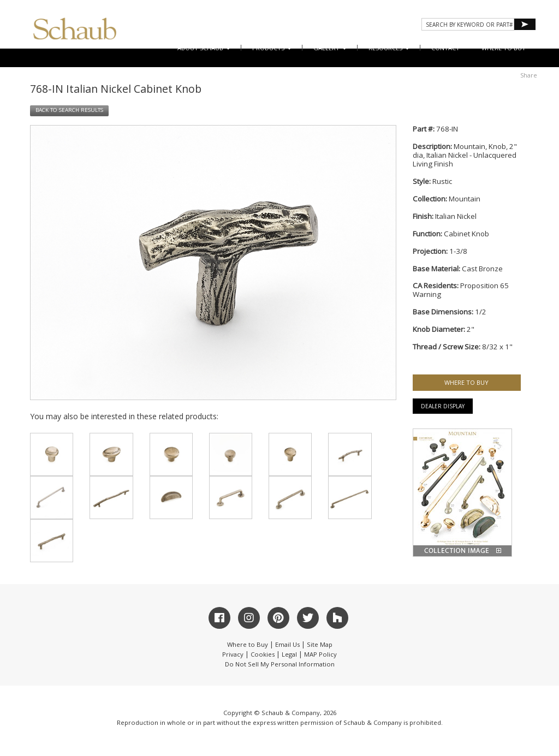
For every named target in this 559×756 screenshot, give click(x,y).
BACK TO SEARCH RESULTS (69, 110)
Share (529, 75)
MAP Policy (320, 654)
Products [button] (272, 48)
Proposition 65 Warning (461, 290)
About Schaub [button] (204, 48)
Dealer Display (443, 406)
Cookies (263, 654)
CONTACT (445, 48)
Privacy (233, 654)
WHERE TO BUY (504, 48)
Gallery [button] (330, 48)
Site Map (320, 644)
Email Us (287, 644)
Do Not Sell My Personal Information (280, 664)
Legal (289, 654)
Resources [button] (389, 48)
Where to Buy (248, 644)
